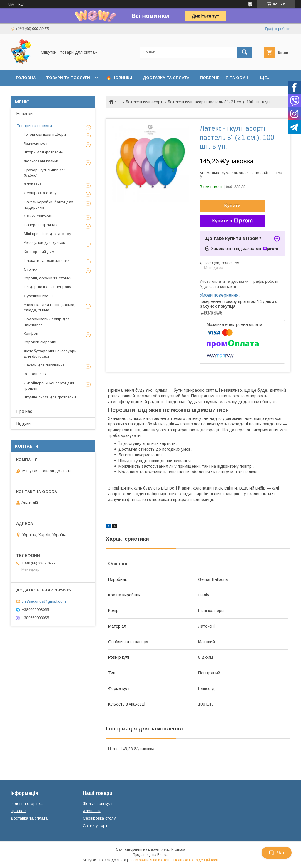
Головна (26, 78)
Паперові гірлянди (41, 225)
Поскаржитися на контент (150, 860)
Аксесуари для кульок (44, 243)
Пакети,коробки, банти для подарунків (49, 205)
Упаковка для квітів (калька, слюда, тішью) (50, 308)
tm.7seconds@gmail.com (44, 601)
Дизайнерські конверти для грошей (49, 386)
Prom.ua (178, 849)
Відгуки (24, 423)
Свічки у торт (95, 826)
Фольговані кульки (41, 161)
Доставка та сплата (166, 78)
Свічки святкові (38, 216)
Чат (277, 853)
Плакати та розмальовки (47, 260)
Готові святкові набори (45, 134)
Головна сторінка (27, 804)
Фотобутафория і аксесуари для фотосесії (50, 354)
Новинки (25, 114)
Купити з (232, 221)
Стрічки (31, 269)
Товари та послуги (68, 78)
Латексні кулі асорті (144, 102)
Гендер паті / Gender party (47, 287)
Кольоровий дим (39, 252)
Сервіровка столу (40, 193)
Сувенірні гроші (38, 296)
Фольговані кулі (98, 804)
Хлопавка (33, 184)
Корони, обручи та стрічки (48, 278)
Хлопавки (92, 811)
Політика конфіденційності (196, 860)
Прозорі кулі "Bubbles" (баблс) (45, 173)
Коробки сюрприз (40, 342)
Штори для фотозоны (44, 152)
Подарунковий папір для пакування (47, 322)
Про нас (24, 411)
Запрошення (35, 374)
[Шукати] (245, 52)
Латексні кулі (36, 143)
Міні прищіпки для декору (47, 234)
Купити (233, 206)
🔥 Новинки (119, 78)
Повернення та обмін (225, 78)
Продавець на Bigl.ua (150, 855)
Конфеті (31, 333)
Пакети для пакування (44, 365)
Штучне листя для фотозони (50, 397)
